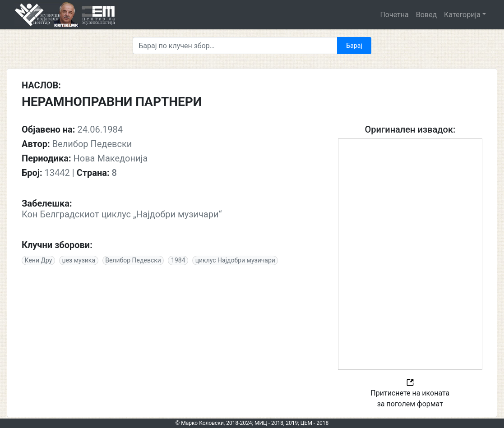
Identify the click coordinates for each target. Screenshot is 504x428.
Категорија (462, 15)
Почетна (394, 15)
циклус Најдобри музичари (235, 260)
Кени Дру (39, 260)
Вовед (426, 15)
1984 (178, 260)
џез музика (79, 260)
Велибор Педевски (133, 260)
